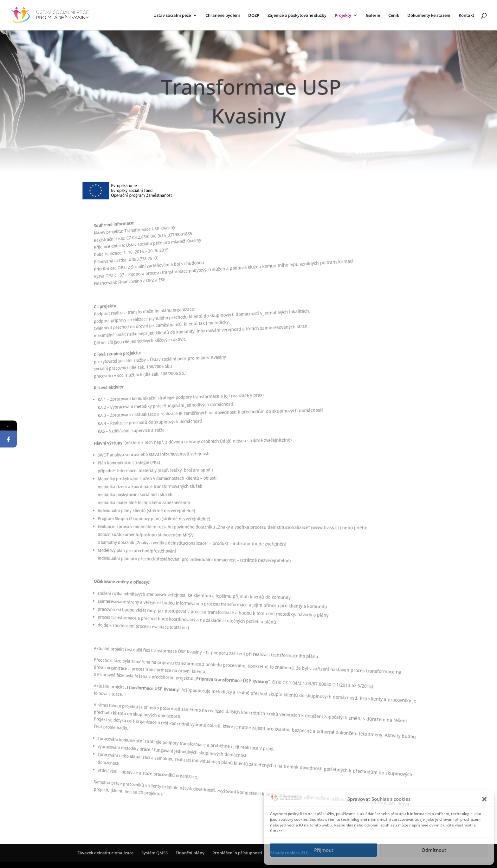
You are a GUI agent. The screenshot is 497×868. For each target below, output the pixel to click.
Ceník (394, 16)
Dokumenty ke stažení (429, 16)
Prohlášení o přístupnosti (237, 853)
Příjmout (324, 850)
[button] (484, 799)
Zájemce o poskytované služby (297, 16)
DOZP (254, 16)
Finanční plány (190, 853)
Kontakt (466, 16)
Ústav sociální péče (172, 16)
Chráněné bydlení (223, 16)
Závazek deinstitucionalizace (105, 853)
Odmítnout (434, 850)
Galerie (373, 16)
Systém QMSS (155, 853)
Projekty (343, 16)
